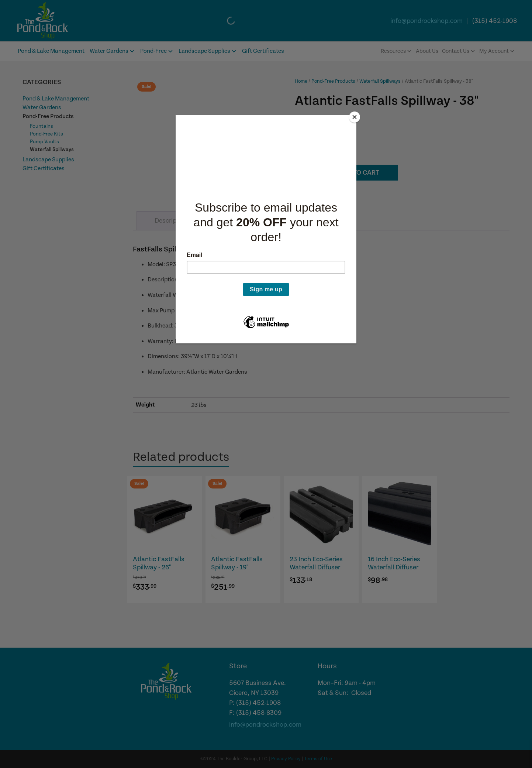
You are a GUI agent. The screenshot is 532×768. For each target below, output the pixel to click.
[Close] (355, 117)
